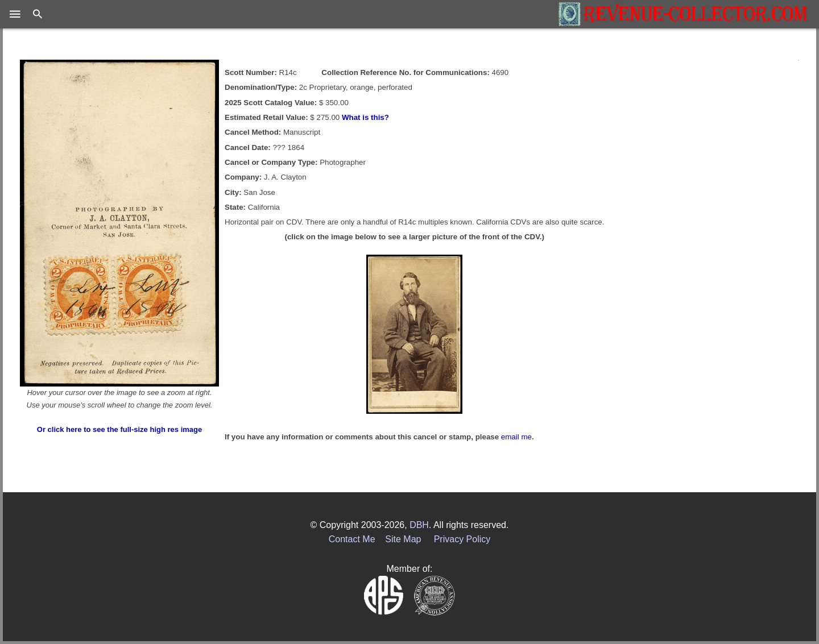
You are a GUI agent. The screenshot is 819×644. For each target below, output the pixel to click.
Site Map (403, 539)
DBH (419, 525)
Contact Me (352, 539)
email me (516, 437)
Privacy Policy (462, 539)
